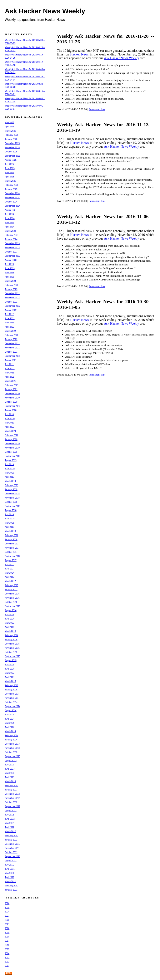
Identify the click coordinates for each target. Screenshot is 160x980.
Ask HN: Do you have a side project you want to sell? (95, 253)
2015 (7, 949)
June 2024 (10, 218)
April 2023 (9, 277)
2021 (7, 924)
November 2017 (12, 548)
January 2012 (11, 840)
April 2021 (9, 377)
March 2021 (10, 381)
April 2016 (9, 627)
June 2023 (10, 268)
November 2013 (12, 748)
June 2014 (10, 719)
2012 (7, 962)
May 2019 (9, 473)
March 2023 (10, 281)
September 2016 (12, 606)
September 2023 (12, 256)
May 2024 (9, 223)
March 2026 (10, 131)
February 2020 (12, 435)
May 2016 (9, 623)
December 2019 (12, 444)
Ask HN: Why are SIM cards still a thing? (89, 331)
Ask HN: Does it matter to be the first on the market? (95, 99)
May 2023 (9, 273)
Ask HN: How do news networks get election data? (94, 272)
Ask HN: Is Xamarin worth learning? (86, 176)
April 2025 (9, 177)
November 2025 (12, 148)
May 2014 (9, 723)
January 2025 (11, 189)
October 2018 (11, 502)
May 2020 (9, 423)
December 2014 (12, 694)
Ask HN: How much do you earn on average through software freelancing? (107, 257)
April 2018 (9, 527)
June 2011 (10, 869)
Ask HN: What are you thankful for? (86, 102)
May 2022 (9, 323)
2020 (7, 928)
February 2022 (12, 335)
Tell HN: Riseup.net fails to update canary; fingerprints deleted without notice (108, 80)
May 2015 (9, 673)
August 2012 (11, 811)
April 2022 (9, 327)
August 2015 (11, 660)
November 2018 (12, 498)
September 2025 (12, 156)
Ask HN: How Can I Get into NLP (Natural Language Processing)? (103, 280)
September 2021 (12, 356)
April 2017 (9, 577)
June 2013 (10, 769)
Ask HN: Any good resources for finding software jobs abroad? (100, 268)
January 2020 (11, 439)
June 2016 (10, 619)
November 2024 (12, 198)
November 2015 (12, 648)
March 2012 (10, 831)
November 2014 (12, 698)
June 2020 (10, 419)
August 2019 (11, 460)
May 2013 (9, 773)
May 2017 (9, 573)
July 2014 (9, 715)
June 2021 (10, 369)
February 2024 (12, 235)
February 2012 (12, 836)
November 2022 (12, 298)
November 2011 (12, 848)
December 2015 (12, 644)
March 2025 (10, 181)
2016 (7, 945)
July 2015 (9, 665)
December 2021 (12, 344)
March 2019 (10, 481)
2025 (7, 908)
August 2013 (11, 761)
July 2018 (9, 514)
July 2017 (9, 565)
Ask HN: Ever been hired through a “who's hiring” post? (97, 360)
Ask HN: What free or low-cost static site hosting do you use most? (103, 87)
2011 (7, 966)
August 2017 (11, 560)
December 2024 (12, 193)
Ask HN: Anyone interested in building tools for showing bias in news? (105, 194)
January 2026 (11, 139)
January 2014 (11, 740)
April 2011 (9, 877)
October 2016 (11, 602)
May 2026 (9, 122)
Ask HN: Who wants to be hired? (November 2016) (94, 349)
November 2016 (12, 598)
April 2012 (9, 827)
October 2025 (11, 152)
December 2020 (12, 394)
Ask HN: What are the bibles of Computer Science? (94, 84)
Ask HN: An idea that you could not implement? (92, 154)
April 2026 (9, 127)
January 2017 (11, 590)
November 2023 (12, 248)
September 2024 (12, 206)
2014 (7, 953)
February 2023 (12, 285)
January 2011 (11, 890)
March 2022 (10, 331)
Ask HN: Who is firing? (79, 357)
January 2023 (11, 289)
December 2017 (12, 544)
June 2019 (10, 469)
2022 (7, 920)
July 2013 (9, 765)
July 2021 (9, 364)
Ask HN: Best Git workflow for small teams (90, 165)
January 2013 (11, 790)
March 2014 (10, 731)
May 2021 (9, 373)
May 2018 (9, 523)
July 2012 (9, 815)
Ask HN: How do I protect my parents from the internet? (97, 264)
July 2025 (9, 164)
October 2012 (11, 802)
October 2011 (11, 852)
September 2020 (12, 406)
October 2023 (11, 252)
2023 (7, 916)
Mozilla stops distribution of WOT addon (88, 364)
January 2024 (11, 239)
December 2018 (12, 494)
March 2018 (10, 531)
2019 (7, 933)
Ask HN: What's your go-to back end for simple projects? (97, 65)
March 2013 (10, 781)
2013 (7, 958)
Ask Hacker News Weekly (45, 11)
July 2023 (9, 264)
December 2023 (12, 243)
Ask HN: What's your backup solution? (87, 69)
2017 (7, 941)
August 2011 (11, 861)
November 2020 (12, 398)
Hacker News (79, 54)
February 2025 (12, 185)
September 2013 (12, 756)
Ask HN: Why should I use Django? (85, 95)
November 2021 (12, 348)
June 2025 (10, 168)
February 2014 (12, 736)
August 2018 (11, 510)
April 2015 (9, 677)
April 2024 (9, 227)
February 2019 (12, 485)
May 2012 (9, 823)
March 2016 (10, 631)
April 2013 (9, 777)
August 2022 (11, 310)
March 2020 (10, 431)
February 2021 (12, 385)
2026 (7, 903)
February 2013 (12, 786)
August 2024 (11, 210)
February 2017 (12, 585)
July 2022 (9, 314)
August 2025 (11, 160)
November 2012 (12, 798)
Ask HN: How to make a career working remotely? (94, 345)
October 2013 (11, 752)
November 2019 (12, 448)
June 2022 (10, 318)
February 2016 (12, 635)
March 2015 (10, 681)
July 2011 (9, 865)
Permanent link (97, 109)
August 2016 (11, 610)
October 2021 (11, 352)
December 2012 (12, 794)
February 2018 (12, 535)
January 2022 (11, 339)
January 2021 (11, 389)
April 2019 (9, 477)
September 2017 (12, 556)
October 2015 (11, 652)
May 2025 (9, 173)
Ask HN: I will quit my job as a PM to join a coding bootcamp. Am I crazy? (107, 158)
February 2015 (12, 685)
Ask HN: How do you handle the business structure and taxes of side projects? (109, 180)
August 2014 (11, 710)
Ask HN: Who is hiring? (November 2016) (89, 353)
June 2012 (10, 819)
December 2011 (12, 844)
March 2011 (10, 881)
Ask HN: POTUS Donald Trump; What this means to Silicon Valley (103, 276)
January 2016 (11, 640)
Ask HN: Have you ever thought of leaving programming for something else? (108, 261)
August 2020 (11, 410)
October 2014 (11, 702)
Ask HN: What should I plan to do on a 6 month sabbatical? (98, 161)
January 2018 (11, 540)
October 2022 (11, 302)
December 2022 (12, 293)
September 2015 (12, 656)
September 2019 (12, 456)
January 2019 (11, 489)
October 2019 (11, 452)
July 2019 (9, 464)
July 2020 (9, 414)
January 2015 (11, 690)
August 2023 (11, 260)
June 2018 (10, 519)
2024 (7, 912)
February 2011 (12, 886)
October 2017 (11, 552)
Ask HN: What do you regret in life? (86, 342)
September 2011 (12, 856)
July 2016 (9, 615)
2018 (7, 937)
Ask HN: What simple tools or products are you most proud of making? (105, 183)
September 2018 (12, 506)
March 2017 (10, 581)
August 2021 (11, 360)
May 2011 (9, 873)
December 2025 (12, 143)
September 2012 (12, 806)
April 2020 (9, 427)
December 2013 (12, 744)
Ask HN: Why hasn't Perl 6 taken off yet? (88, 249)
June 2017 (10, 569)
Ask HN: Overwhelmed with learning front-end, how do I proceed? (103, 246)
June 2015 (10, 669)
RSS (8, 973)
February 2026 (12, 135)
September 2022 (12, 306)
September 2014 (12, 706)
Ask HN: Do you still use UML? (83, 368)
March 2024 (10, 231)
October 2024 (11, 202)
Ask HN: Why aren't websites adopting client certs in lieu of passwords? (105, 91)
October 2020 (11, 402)
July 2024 (9, 214)
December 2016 (12, 594)
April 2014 (9, 727)
